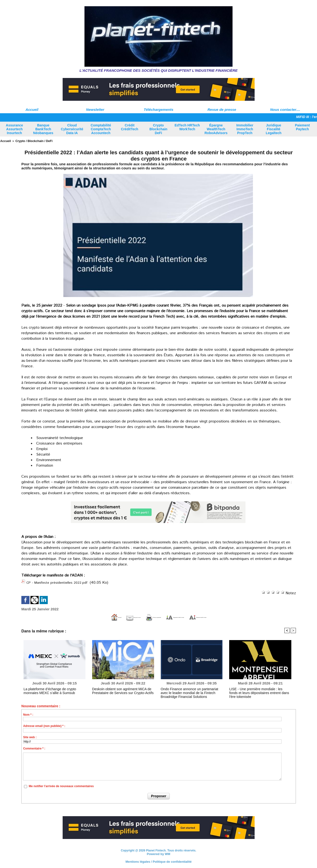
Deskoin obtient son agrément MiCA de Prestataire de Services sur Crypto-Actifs (118, 689)
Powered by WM (159, 852)
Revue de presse (222, 110)
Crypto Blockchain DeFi (158, 129)
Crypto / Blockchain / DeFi (30, 141)
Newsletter (95, 110)
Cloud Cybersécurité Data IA (72, 129)
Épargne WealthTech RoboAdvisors (216, 129)
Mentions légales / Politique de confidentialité (158, 860)
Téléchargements (158, 110)
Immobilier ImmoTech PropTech (245, 129)
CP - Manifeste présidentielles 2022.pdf (60, 582)
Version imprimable (134, 616)
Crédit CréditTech (130, 127)
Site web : (30, 736)
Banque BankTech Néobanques (43, 129)
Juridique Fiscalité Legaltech (273, 129)
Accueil (32, 110)
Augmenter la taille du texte (187, 616)
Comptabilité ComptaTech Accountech (101, 129)
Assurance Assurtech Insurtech (14, 129)
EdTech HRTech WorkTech (187, 127)
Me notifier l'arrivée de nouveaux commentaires (61, 785)
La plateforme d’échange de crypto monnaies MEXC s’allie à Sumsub (52, 689)
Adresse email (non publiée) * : (44, 725)
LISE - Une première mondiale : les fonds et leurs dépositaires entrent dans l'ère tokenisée (259, 689)
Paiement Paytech (302, 127)
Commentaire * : (34, 747)
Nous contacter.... (285, 110)
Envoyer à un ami (91, 616)
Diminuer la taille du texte (245, 616)
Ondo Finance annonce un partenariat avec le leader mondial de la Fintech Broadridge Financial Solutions (190, 691)
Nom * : (28, 713)
